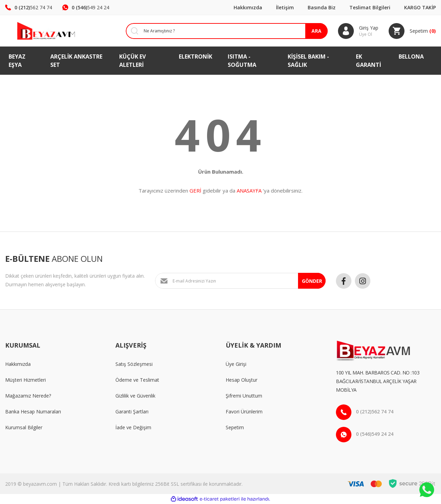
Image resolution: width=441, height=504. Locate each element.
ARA (316, 31)
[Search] (222, 31)
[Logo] (37, 31)
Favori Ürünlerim (244, 412)
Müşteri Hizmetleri (25, 380)
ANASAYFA (249, 191)
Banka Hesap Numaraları (33, 412)
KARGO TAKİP (420, 7)
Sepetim (235, 427)
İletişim (285, 7)
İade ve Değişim (133, 427)
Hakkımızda (248, 7)
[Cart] (412, 31)
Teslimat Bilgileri (370, 7)
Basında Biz (322, 7)
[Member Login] (358, 31)
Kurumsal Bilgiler (24, 427)
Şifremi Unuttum (244, 396)
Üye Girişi (236, 364)
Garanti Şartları (132, 412)
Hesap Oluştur (242, 380)
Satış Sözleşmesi (134, 364)
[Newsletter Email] (240, 281)
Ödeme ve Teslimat (137, 380)
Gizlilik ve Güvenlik (135, 396)
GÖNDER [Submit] (312, 281)
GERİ (195, 191)
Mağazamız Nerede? (28, 396)
